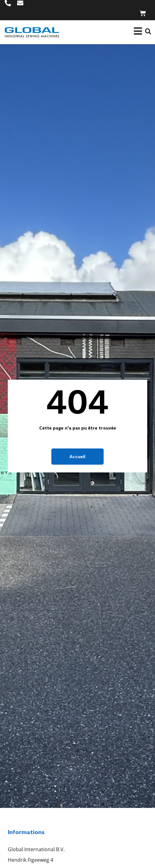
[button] (148, 32)
